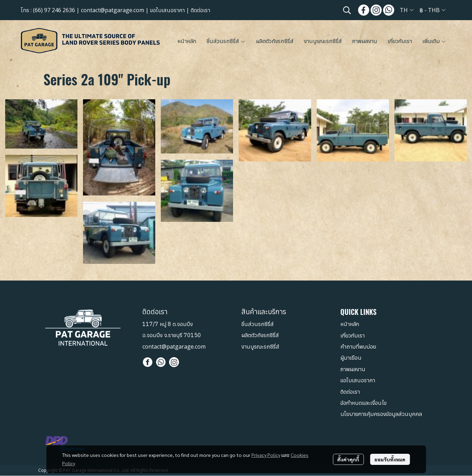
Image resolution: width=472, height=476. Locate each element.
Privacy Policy (266, 455)
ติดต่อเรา (200, 10)
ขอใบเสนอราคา (167, 10)
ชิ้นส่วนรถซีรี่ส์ (258, 324)
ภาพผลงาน (353, 369)
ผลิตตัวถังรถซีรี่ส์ (260, 335)
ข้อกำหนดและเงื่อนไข (363, 403)
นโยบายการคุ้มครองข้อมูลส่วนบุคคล (381, 414)
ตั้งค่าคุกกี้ (348, 459)
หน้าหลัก (350, 324)
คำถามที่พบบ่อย (358, 347)
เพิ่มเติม (434, 41)
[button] (347, 10)
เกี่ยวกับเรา (353, 335)
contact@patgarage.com (113, 10)
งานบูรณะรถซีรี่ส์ (260, 346)
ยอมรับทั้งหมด (390, 459)
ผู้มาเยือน (351, 358)
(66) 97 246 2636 (54, 10)
